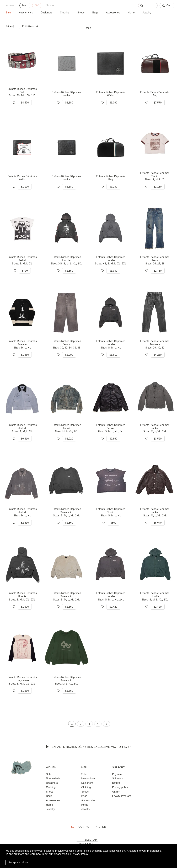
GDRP (116, 792)
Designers (46, 13)
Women (10, 5)
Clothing (65, 13)
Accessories (113, 13)
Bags (95, 13)
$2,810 (25, 523)
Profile (100, 827)
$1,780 (158, 271)
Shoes (81, 13)
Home (131, 13)
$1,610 (113, 355)
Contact (85, 827)
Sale (8, 13)
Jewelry (147, 13)
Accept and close (18, 862)
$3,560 (158, 439)
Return (116, 783)
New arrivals (26, 13)
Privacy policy (120, 787)
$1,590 (25, 607)
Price (10, 26)
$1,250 (25, 691)
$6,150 (113, 187)
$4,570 (25, 103)
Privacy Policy (80, 854)
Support (51, 5)
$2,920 (69, 439)
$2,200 (69, 355)
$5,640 (158, 523)
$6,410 (25, 439)
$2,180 (69, 103)
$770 (25, 271)
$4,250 (158, 355)
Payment (117, 774)
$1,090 (113, 103)
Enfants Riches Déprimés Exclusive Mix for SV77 (88, 747)
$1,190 (25, 187)
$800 (113, 523)
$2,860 (113, 439)
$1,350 (69, 271)
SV (37, 5)
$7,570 (158, 103)
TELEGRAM (90, 840)
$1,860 (69, 523)
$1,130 (158, 187)
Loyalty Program (122, 796)
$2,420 (113, 607)
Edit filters (30, 26)
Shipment (118, 779)
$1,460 (25, 355)
